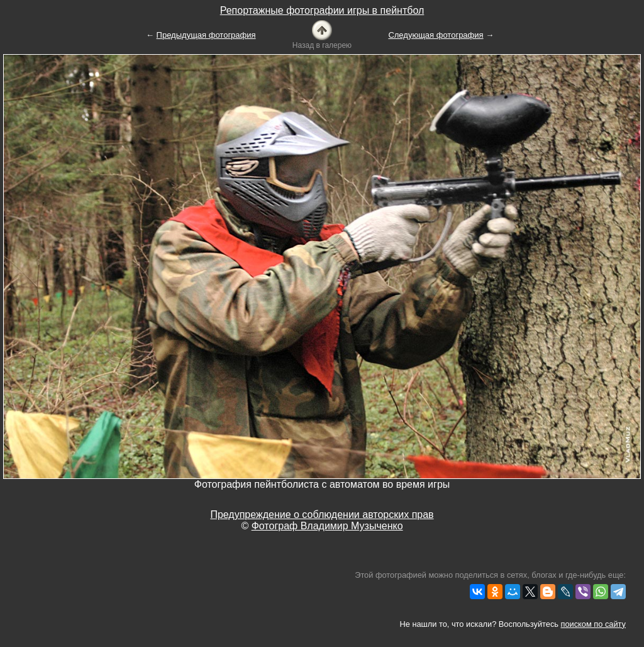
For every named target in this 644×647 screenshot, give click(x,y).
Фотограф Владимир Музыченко (327, 526)
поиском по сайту (593, 624)
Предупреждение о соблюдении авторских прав (322, 515)
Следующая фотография (436, 35)
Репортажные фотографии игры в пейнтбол (322, 10)
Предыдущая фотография (206, 35)
